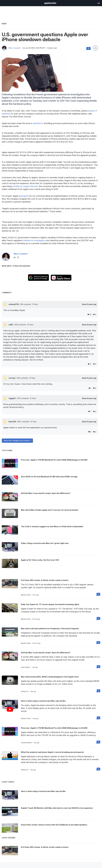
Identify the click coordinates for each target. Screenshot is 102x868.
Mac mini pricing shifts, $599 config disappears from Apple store (50, 677)
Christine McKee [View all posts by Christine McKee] (26, 743)
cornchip (12, 378)
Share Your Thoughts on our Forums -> (17, 441)
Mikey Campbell (14, 48)
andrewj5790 (14, 304)
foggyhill (12, 398)
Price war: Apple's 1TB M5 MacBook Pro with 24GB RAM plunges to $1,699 (54, 728)
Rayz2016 (13, 422)
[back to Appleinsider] (50, 4)
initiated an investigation (34, 240)
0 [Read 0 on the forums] (98, 594)
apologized (24, 196)
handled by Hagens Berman (25, 186)
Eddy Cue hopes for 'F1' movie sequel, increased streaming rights (50, 604)
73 (89, 48)
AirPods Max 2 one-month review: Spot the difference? (46, 653)
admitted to (38, 123)
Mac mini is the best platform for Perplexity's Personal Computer (50, 629)
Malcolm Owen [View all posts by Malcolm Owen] (26, 595)
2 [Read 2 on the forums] (98, 618)
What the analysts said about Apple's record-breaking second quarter (52, 752)
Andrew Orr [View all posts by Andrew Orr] (25, 691)
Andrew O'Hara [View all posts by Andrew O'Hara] (26, 719)
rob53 (11, 325)
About (89, 304)
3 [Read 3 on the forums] (98, 718)
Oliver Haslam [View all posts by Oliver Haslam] (25, 667)
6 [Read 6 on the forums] (98, 769)
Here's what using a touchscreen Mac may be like (43, 701)
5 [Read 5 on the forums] (98, 667)
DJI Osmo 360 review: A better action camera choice (45, 580)
